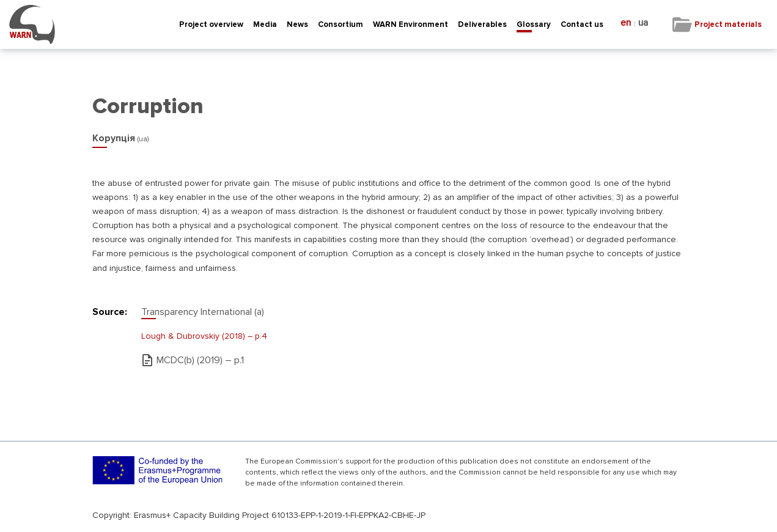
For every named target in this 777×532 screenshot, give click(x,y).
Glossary (534, 24)
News (297, 24)
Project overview (211, 24)
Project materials (728, 24)
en (626, 23)
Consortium (341, 24)
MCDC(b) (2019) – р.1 (200, 360)
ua (643, 23)
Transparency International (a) (203, 312)
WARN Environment (411, 24)
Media (265, 24)
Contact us (582, 24)
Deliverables (482, 24)
